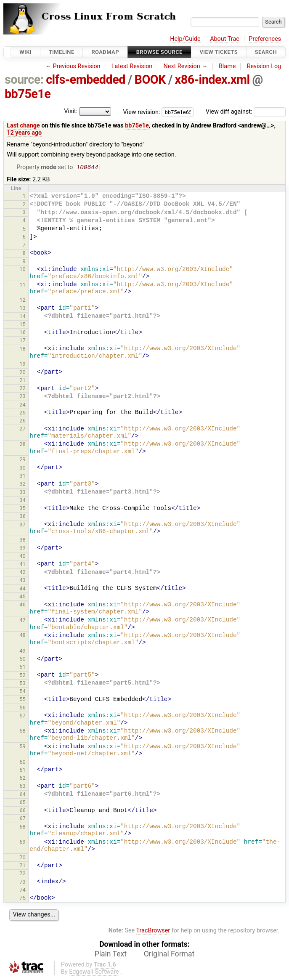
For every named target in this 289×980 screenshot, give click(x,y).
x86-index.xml (212, 80)
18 (23, 349)
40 (23, 557)
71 (23, 866)
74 (23, 891)
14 (23, 317)
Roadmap (105, 52)
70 (23, 858)
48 (23, 636)
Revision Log (264, 66)
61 (23, 771)
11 (23, 286)
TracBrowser (153, 931)
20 (23, 373)
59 (23, 747)
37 (23, 525)
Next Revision (182, 66)
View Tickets (219, 52)
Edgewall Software (94, 973)
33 (23, 493)
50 (23, 660)
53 (23, 684)
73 (23, 883)
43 (23, 581)
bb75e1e (28, 94)
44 (23, 589)
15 (23, 325)
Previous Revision (77, 66)
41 (23, 565)
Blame (227, 66)
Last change (23, 126)
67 (23, 819)
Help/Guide (185, 39)
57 (23, 716)
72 (23, 874)
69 (23, 843)
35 (23, 509)
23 (23, 397)
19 (23, 365)
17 (23, 341)
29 (23, 460)
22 (23, 389)
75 (23, 899)
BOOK (150, 80)
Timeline (62, 52)
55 (23, 700)
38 (23, 540)
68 (23, 827)
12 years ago (24, 133)
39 (23, 548)
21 (23, 381)
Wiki (25, 52)
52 (23, 676)
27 (23, 429)
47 (23, 621)
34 (23, 501)
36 (23, 517)
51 (23, 668)
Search (266, 52)
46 (23, 605)
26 (23, 421)
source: (24, 80)
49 (23, 652)
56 (23, 708)
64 (23, 795)
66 (23, 811)
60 (23, 763)
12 (23, 301)
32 (23, 485)
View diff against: (246, 112)
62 (23, 779)
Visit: (71, 111)
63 (23, 787)
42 (23, 573)
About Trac (225, 39)
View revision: (142, 112)
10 (23, 270)
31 (23, 477)
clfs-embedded (86, 80)
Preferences (265, 39)
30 (23, 469)
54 (23, 692)
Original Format (169, 955)
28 (23, 445)
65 (23, 803)
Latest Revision (132, 66)
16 (23, 333)
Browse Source (159, 52)
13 (23, 309)
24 (23, 405)
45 (23, 597)
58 (23, 732)
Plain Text (111, 955)
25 (23, 413)
